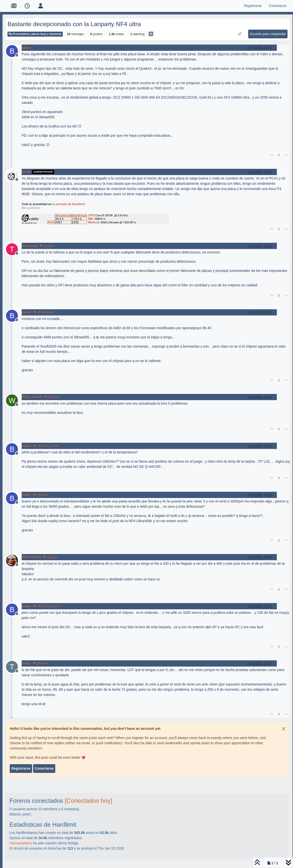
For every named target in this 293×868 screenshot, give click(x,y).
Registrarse (21, 768)
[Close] (284, 729)
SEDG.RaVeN (31, 557)
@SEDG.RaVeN (46, 606)
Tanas (26, 663)
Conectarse (44, 768)
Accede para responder (268, 34)
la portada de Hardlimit (69, 204)
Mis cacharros (31, 208)
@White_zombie (46, 446)
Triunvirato (29, 246)
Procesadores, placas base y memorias (35, 34)
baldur (26, 48)
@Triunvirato (44, 312)
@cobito (47, 246)
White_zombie (32, 397)
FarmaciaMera (21, 843)
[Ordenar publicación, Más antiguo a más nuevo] (240, 34)
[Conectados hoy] (88, 801)
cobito (26, 172)
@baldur (52, 397)
